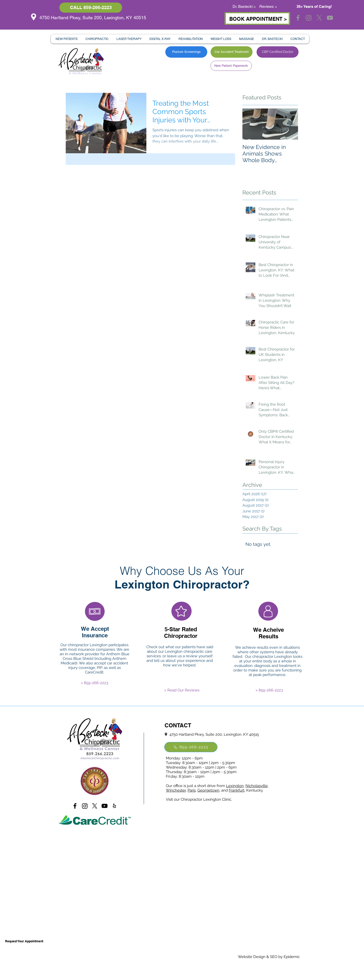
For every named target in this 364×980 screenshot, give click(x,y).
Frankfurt (237, 790)
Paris (192, 790)
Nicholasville (257, 786)
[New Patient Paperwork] (231, 66)
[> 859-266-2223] (95, 683)
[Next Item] (290, 124)
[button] (66, 39)
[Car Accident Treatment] (232, 52)
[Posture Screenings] (186, 52)
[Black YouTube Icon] (105, 806)
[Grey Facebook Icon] (298, 18)
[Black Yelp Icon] (114, 806)
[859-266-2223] (191, 747)
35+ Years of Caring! (314, 6)
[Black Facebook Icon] (75, 806)
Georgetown (208, 790)
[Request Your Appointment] (24, 941)
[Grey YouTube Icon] (330, 18)
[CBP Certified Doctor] (278, 52)
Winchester (176, 790)
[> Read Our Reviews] (182, 690)
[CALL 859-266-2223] (91, 8)
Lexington (235, 786)
